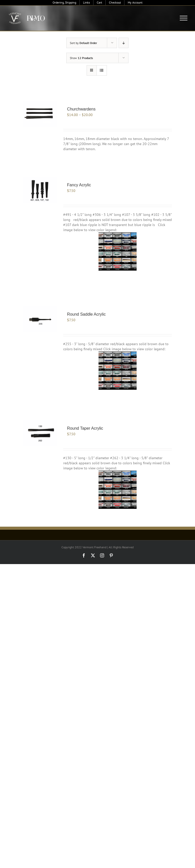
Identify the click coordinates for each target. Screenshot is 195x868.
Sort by (83, 43)
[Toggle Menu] (184, 18)
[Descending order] (124, 43)
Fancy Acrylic (79, 185)
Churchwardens (81, 109)
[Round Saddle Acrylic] (40, 319)
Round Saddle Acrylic (86, 314)
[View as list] (102, 70)
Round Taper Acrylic (85, 428)
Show (81, 58)
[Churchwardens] (40, 114)
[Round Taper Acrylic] (40, 433)
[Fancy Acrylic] (40, 190)
